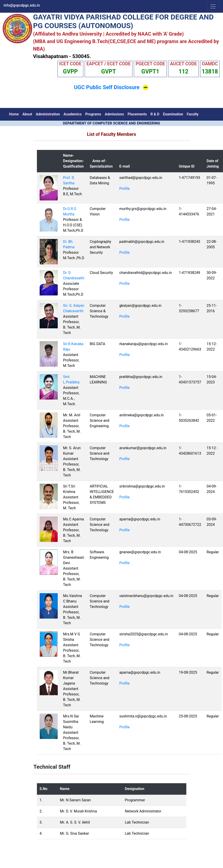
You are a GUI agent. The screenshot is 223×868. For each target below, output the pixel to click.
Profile (125, 189)
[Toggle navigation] (213, 6)
